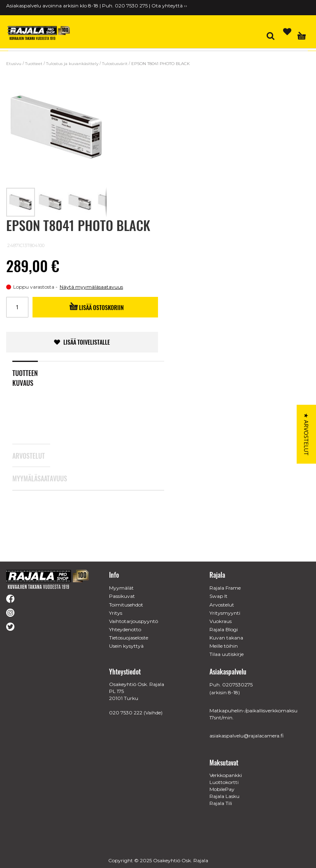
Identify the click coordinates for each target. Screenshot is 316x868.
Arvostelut (25, 470)
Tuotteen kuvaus (25, 391)
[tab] (31, 387)
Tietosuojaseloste (129, 638)
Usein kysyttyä (126, 646)
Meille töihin (224, 646)
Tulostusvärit (115, 64)
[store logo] (39, 33)
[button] (51, 202)
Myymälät (121, 588)
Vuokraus (221, 621)
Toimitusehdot (126, 605)
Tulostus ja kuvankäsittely (72, 64)
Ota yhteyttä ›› (169, 6)
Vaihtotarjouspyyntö (134, 621)
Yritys (116, 613)
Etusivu (14, 64)
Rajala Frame (225, 588)
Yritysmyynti (225, 613)
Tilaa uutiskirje (227, 654)
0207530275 (237, 685)
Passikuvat (122, 596)
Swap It (218, 596)
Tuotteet (34, 64)
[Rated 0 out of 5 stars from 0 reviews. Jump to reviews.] (47, 247)
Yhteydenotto (125, 629)
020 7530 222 (126, 713)
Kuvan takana (226, 638)
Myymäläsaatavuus (25, 493)
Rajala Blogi (224, 629)
